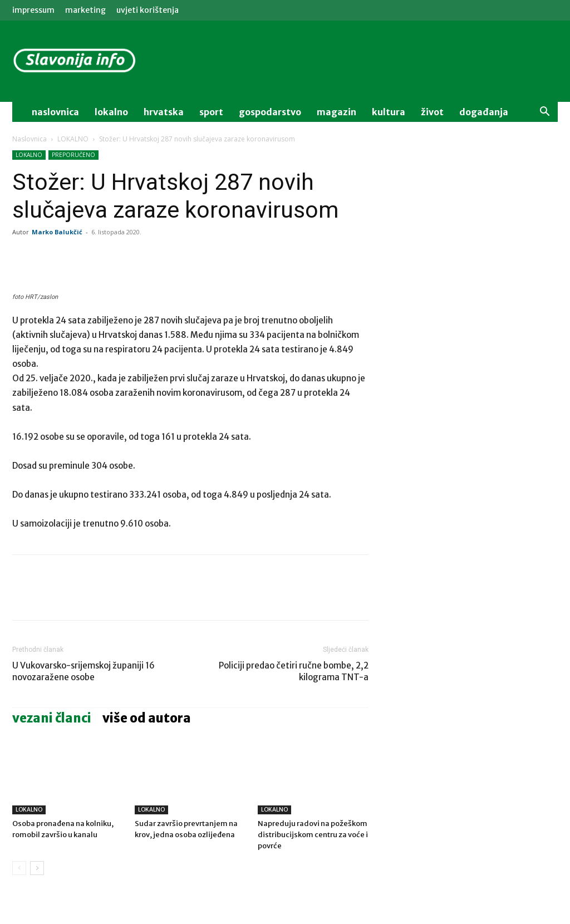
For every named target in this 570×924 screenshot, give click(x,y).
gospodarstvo (270, 112)
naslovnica (55, 112)
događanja (484, 112)
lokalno (111, 112)
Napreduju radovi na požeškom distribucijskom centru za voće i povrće (313, 835)
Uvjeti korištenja (148, 10)
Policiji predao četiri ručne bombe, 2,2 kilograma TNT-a (294, 671)
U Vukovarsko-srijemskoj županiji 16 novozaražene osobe (83, 671)
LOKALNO (73, 139)
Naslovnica (30, 139)
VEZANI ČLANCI (52, 718)
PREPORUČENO (73, 155)
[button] (544, 113)
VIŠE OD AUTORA (147, 718)
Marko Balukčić (57, 232)
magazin (336, 112)
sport (211, 112)
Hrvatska (164, 112)
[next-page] (37, 868)
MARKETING (85, 10)
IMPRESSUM (33, 10)
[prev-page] (19, 868)
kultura (389, 112)
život (432, 112)
